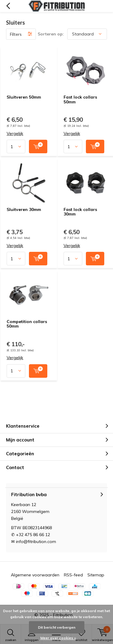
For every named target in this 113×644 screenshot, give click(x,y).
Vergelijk (15, 134)
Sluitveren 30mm (24, 209)
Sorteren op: (51, 34)
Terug (8, 6)
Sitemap (96, 575)
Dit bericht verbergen (57, 627)
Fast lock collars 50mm (80, 99)
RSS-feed (73, 575)
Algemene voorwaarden (35, 575)
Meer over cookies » (58, 638)
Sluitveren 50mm (24, 97)
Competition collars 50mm (27, 324)
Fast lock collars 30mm (80, 212)
